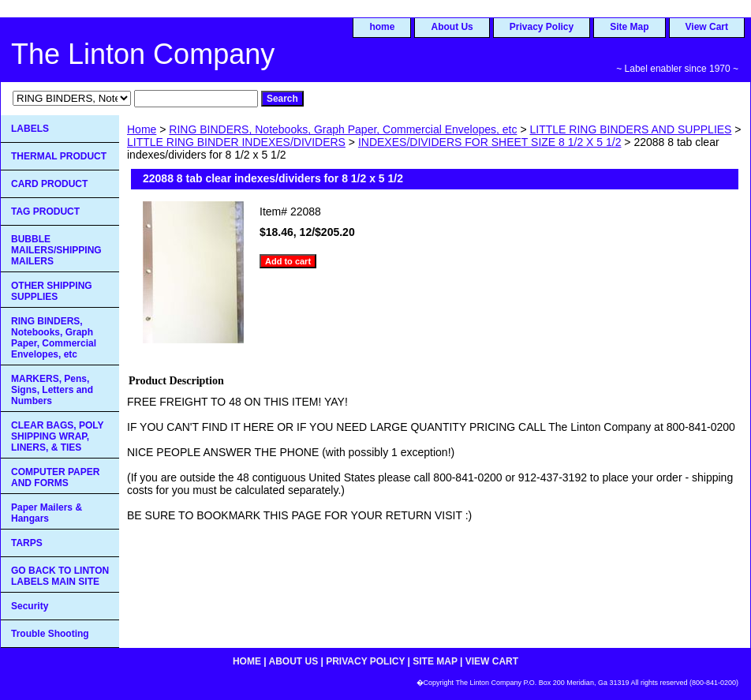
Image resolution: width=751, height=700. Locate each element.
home (382, 27)
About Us (452, 27)
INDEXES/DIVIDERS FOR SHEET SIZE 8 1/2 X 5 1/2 (490, 142)
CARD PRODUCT (49, 184)
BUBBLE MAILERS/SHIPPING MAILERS (56, 250)
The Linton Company (143, 54)
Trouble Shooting (50, 634)
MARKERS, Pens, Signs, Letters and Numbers (52, 390)
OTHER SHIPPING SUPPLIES (52, 291)
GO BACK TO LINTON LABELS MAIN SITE (60, 576)
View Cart (707, 27)
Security (30, 606)
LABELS (30, 129)
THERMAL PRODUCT (59, 156)
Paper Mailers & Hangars (47, 513)
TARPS (27, 543)
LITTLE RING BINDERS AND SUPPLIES (630, 129)
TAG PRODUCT (45, 211)
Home (142, 129)
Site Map (629, 27)
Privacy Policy (542, 27)
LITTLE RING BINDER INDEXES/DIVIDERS (236, 142)
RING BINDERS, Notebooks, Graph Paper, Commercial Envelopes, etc (343, 129)
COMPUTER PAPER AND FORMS (55, 477)
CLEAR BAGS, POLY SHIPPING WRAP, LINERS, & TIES (58, 436)
